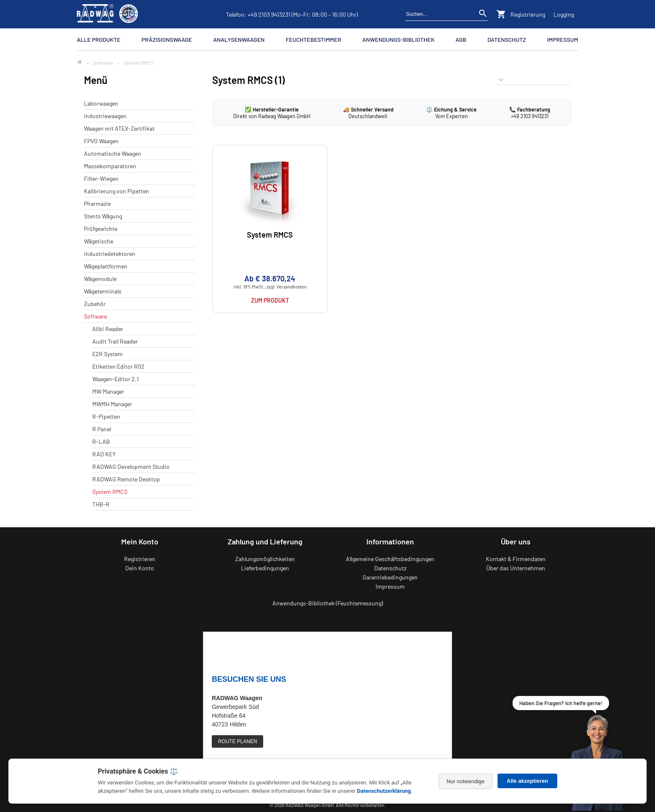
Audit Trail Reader (115, 341)
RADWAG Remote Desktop (126, 479)
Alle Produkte (99, 39)
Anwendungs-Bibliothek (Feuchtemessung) (328, 603)
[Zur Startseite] (80, 62)
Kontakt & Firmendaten (516, 559)
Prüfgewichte (101, 229)
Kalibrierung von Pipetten (117, 191)
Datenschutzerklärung (384, 791)
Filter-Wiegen (101, 178)
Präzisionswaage (167, 39)
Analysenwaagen (239, 39)
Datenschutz (507, 39)
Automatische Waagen (113, 153)
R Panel (102, 429)
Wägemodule (100, 279)
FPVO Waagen (101, 141)
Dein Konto (140, 568)
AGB (461, 39)
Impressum (563, 39)
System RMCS (110, 492)
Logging (564, 14)
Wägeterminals (103, 291)
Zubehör (95, 304)
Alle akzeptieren (527, 781)
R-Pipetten (106, 416)
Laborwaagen (101, 103)
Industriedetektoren (110, 254)
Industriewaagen (105, 116)
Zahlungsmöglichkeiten (265, 559)
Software (103, 63)
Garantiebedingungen (390, 577)
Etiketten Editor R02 (118, 366)
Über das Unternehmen (516, 568)
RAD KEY (104, 454)
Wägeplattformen (106, 266)
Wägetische (99, 241)
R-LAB (101, 441)
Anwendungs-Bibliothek (398, 39)
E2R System (108, 354)
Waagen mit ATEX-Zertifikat (119, 128)
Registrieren (140, 559)
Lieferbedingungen (265, 568)
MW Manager (108, 391)
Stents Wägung (103, 216)
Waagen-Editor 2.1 (116, 379)
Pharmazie (97, 204)
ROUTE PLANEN (237, 741)
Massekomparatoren (110, 166)
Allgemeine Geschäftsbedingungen (390, 559)
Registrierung (528, 14)
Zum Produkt (270, 300)
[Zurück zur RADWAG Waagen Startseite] (107, 14)
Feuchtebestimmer (314, 39)
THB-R (101, 504)
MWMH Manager (112, 404)
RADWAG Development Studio (131, 467)
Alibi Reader (108, 329)
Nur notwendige (466, 781)
